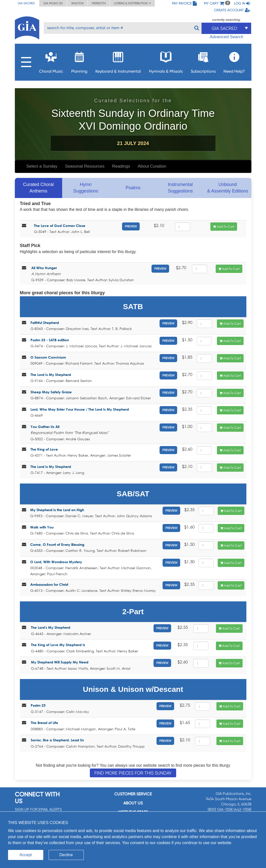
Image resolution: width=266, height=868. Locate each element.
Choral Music (51, 61)
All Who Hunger (44, 268)
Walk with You (42, 527)
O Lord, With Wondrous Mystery (56, 562)
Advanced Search (226, 37)
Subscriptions (203, 61)
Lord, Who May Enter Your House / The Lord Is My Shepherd (80, 409)
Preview (131, 226)
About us (133, 803)
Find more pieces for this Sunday (133, 773)
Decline (66, 855)
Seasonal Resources (85, 166)
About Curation (152, 166)
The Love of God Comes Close (60, 226)
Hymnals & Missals (166, 61)
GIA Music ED (53, 3)
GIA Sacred (26, 3)
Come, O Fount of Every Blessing (57, 544)
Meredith (99, 3)
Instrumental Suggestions (180, 188)
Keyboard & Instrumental (118, 61)
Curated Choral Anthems (38, 188)
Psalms (133, 188)
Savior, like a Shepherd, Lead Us (57, 740)
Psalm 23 (38, 705)
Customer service (133, 794)
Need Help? (234, 61)
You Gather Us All (45, 427)
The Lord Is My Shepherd (51, 375)
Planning (79, 61)
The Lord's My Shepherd (51, 627)
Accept (26, 855)
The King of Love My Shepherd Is (58, 645)
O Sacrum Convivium (48, 357)
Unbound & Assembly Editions (228, 188)
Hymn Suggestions (86, 188)
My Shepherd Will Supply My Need (60, 662)
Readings (121, 166)
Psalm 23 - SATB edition (50, 340)
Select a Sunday (42, 166)
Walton (77, 3)
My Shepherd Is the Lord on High (57, 510)
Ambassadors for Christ (49, 584)
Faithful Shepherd (45, 323)
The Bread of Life (44, 723)
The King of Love (44, 449)
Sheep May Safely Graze (51, 392)
